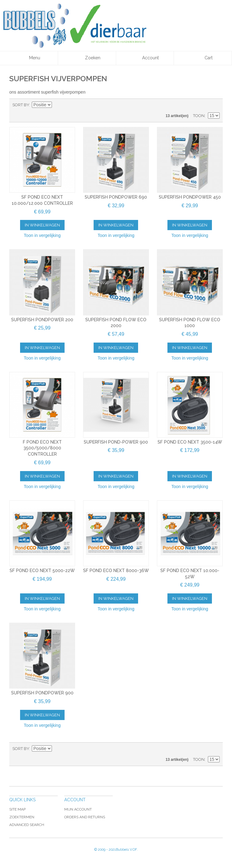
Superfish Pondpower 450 (190, 197)
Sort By (21, 105)
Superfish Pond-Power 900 (116, 442)
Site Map (17, 809)
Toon (199, 116)
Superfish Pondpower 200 (42, 320)
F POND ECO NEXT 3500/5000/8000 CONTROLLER (42, 448)
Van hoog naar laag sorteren (57, 105)
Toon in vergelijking (42, 235)
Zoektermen (22, 817)
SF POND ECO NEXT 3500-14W (190, 442)
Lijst (215, 105)
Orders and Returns (85, 817)
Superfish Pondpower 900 (42, 693)
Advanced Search (27, 825)
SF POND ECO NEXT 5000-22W (42, 571)
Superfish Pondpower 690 (116, 197)
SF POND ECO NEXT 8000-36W (116, 571)
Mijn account (78, 809)
